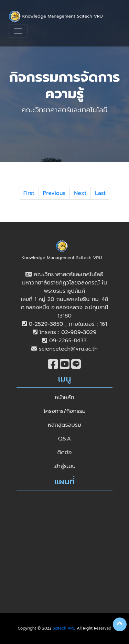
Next (80, 193)
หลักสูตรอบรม (64, 425)
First (29, 193)
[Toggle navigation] (18, 31)
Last (100, 193)
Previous (54, 193)
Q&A (64, 439)
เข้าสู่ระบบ (64, 466)
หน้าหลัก (64, 397)
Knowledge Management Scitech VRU (56, 16)
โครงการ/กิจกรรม (64, 411)
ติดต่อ (64, 453)
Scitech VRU (64, 628)
